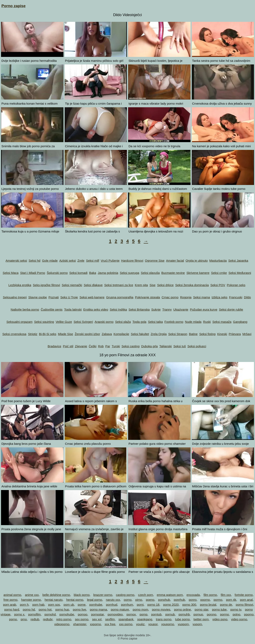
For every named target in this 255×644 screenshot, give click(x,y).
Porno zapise (13, 6)
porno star (201, 609)
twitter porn (201, 619)
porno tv (236, 609)
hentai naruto (54, 600)
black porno (82, 595)
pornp (143, 614)
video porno (239, 619)
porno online (182, 609)
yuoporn (183, 624)
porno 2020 (171, 605)
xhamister (80, 624)
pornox (131, 614)
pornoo (83, 614)
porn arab (10, 605)
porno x (19, 614)
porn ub (69, 605)
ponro (193, 600)
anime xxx (32, 595)
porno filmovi (244, 605)
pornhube (96, 605)
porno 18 (153, 605)
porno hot (45, 609)
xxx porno (126, 624)
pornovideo (115, 614)
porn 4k (231, 600)
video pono (220, 619)
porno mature (120, 609)
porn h (24, 605)
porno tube (219, 609)
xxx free (110, 624)
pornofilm (34, 614)
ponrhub (179, 600)
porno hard (12, 609)
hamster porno (31, 600)
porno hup (62, 609)
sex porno (82, 619)
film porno (210, 595)
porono (212, 614)
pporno (249, 614)
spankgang (145, 619)
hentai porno (75, 600)
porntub (156, 614)
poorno (205, 600)
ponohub (164, 600)
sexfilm (110, 619)
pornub (170, 614)
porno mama (98, 609)
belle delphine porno (56, 595)
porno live (79, 609)
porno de (226, 605)
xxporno (95, 624)
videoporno (62, 624)
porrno (225, 614)
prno (24, 619)
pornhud (112, 605)
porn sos (54, 605)
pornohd (50, 614)
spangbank (126, 619)
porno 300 (189, 605)
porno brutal (208, 605)
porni (140, 605)
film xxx (226, 595)
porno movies (161, 609)
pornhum (127, 605)
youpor (153, 624)
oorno (128, 600)
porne (82, 605)
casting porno (125, 595)
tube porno (182, 619)
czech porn (146, 595)
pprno (13, 619)
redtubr (48, 619)
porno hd (29, 609)
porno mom (141, 609)
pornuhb (184, 614)
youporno (168, 624)
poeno (150, 600)
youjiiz (140, 624)
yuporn (197, 624)
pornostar (98, 614)
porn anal (246, 600)
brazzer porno (103, 595)
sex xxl (97, 619)
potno (236, 614)
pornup (198, 614)
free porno (10, 600)
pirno (139, 600)
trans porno (164, 619)
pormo (218, 600)
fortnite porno (244, 595)
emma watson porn (170, 595)
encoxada (193, 595)
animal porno (12, 595)
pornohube (67, 614)
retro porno (64, 619)
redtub (35, 619)
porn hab (38, 605)
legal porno (94, 600)
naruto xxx (113, 600)
